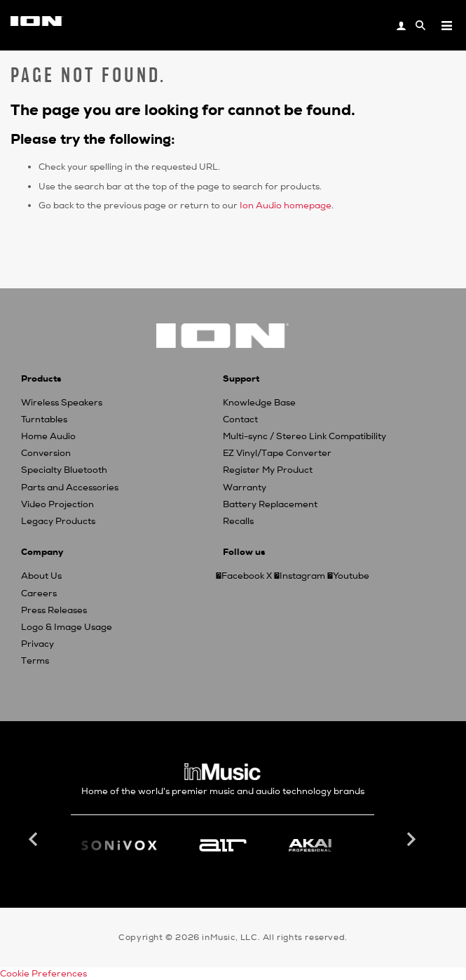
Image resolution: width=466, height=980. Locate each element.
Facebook (243, 576)
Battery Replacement (270, 504)
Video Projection (57, 504)
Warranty (245, 488)
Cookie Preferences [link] (43, 974)
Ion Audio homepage (286, 206)
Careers (39, 593)
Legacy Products (58, 521)
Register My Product (268, 470)
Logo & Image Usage (67, 627)
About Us (41, 576)
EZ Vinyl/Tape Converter (277, 453)
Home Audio (48, 436)
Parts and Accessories (70, 488)
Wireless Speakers (62, 403)
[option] (223, 845)
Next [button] (410, 840)
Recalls (238, 521)
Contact (240, 419)
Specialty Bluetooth (64, 470)
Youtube (351, 576)
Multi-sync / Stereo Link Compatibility (304, 436)
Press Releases (54, 610)
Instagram (302, 576)
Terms (35, 661)
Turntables (44, 419)
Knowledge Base (259, 403)
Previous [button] (35, 840)
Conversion (46, 453)
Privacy (37, 644)
